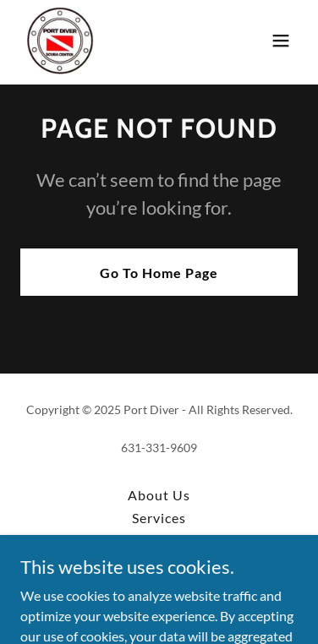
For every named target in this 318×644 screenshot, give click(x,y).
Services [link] (159, 518)
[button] (281, 41)
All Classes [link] (159, 540)
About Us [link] (159, 495)
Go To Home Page (159, 273)
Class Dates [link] (159, 563)
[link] (61, 41)
